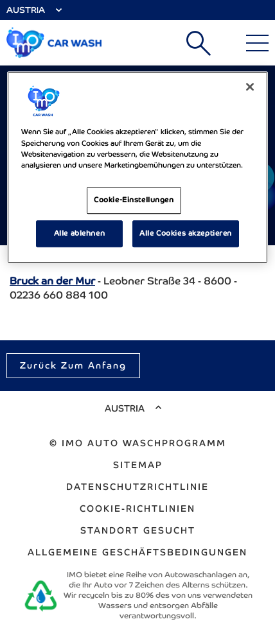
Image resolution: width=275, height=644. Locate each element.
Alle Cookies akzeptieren (186, 233)
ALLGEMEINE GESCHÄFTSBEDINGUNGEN (137, 552)
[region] (138, 168)
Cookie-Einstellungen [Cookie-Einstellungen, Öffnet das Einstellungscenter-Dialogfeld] (134, 200)
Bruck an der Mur (52, 281)
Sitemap (138, 465)
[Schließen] (250, 87)
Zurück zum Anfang (73, 365)
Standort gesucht (138, 530)
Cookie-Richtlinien (137, 509)
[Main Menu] (257, 43)
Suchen (199, 43)
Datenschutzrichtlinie (137, 487)
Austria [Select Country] (26, 10)
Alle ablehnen (79, 233)
